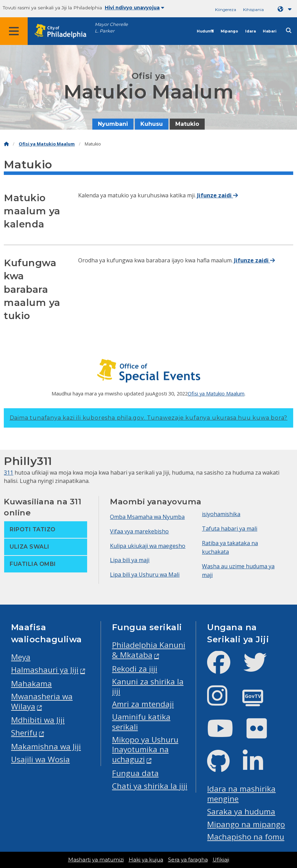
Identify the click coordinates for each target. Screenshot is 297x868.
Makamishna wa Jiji (46, 746)
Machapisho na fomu (246, 837)
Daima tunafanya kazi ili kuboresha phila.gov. (149, 418)
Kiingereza (226, 10)
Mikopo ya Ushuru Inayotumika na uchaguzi (145, 750)
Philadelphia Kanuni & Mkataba (149, 650)
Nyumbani (113, 124)
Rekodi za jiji (135, 669)
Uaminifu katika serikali (141, 722)
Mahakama (31, 684)
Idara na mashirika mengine (241, 794)
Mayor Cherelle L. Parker (111, 28)
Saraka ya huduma (241, 811)
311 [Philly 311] (8, 473)
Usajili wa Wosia (40, 759)
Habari (270, 31)
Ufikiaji (221, 860)
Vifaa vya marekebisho (139, 531)
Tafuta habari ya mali (230, 529)
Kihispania (253, 10)
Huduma (205, 31)
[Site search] (289, 31)
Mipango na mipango (246, 824)
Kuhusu (152, 124)
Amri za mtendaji (143, 704)
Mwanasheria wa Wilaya (42, 701)
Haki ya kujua (146, 860)
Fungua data (135, 773)
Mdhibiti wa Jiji (38, 720)
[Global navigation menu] (14, 31)
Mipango (229, 31)
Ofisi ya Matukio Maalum (47, 144)
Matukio (187, 124)
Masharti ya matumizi (96, 860)
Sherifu (24, 733)
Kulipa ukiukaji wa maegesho (148, 546)
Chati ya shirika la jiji (150, 786)
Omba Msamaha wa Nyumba (147, 517)
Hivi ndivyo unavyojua (134, 8)
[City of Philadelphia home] (64, 31)
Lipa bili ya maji (130, 560)
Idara (250, 31)
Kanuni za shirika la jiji (148, 687)
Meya (21, 657)
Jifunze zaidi (217, 195)
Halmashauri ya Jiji (45, 670)
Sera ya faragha (188, 860)
